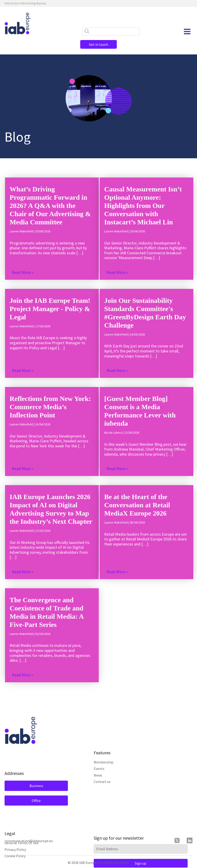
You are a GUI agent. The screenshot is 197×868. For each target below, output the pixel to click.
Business (36, 786)
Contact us (102, 782)
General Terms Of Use (22, 843)
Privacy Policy (15, 849)
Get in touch (98, 44)
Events (99, 769)
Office (36, 801)
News (98, 775)
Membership (104, 762)
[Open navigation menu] (187, 32)
